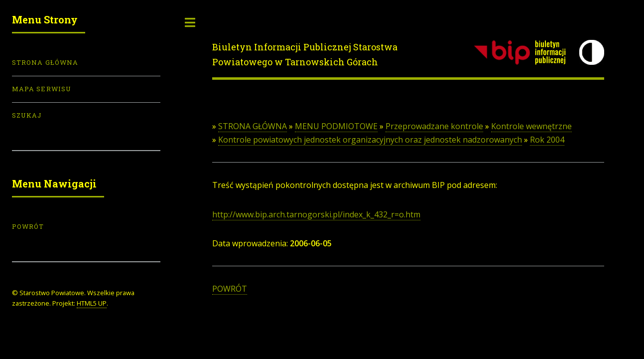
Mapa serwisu (42, 89)
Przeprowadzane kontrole (434, 126)
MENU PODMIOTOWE (336, 126)
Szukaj (27, 115)
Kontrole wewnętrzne (531, 126)
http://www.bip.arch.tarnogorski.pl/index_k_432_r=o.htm (316, 214)
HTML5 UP (92, 303)
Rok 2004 (547, 140)
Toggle (190, 22)
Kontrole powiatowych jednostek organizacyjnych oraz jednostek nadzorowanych (370, 140)
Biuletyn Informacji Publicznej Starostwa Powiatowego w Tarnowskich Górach (305, 54)
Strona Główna (45, 62)
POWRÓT (230, 289)
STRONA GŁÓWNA (253, 126)
